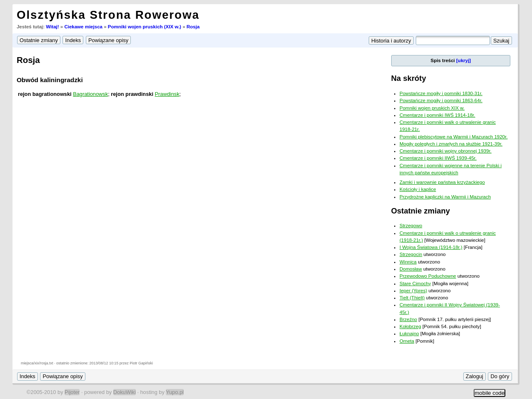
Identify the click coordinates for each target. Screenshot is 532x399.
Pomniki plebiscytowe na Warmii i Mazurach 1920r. (453, 137)
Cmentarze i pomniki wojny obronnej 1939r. (446, 151)
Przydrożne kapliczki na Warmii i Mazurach (445, 197)
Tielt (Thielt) (412, 298)
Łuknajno (409, 334)
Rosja (193, 27)
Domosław (411, 269)
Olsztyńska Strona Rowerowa (108, 15)
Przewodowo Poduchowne (428, 276)
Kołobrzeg (410, 326)
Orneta (407, 341)
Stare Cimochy (415, 284)
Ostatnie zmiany (421, 211)
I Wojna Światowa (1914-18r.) (431, 247)
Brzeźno (408, 319)
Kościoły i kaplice (418, 189)
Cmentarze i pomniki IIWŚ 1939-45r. (438, 158)
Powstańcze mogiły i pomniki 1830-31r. (441, 93)
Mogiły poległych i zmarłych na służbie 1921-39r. (451, 144)
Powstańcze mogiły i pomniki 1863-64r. (441, 100)
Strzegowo (411, 226)
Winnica (408, 262)
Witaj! (52, 27)
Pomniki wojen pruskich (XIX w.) (145, 27)
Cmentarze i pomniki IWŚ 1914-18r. (437, 115)
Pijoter (72, 392)
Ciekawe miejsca (83, 27)
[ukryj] (463, 60)
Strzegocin (411, 254)
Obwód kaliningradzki (50, 80)
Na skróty (409, 78)
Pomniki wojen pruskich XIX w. (432, 108)
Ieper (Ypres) (413, 291)
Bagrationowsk (90, 94)
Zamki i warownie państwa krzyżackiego (442, 182)
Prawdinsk (167, 94)
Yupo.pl (175, 392)
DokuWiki (125, 392)
